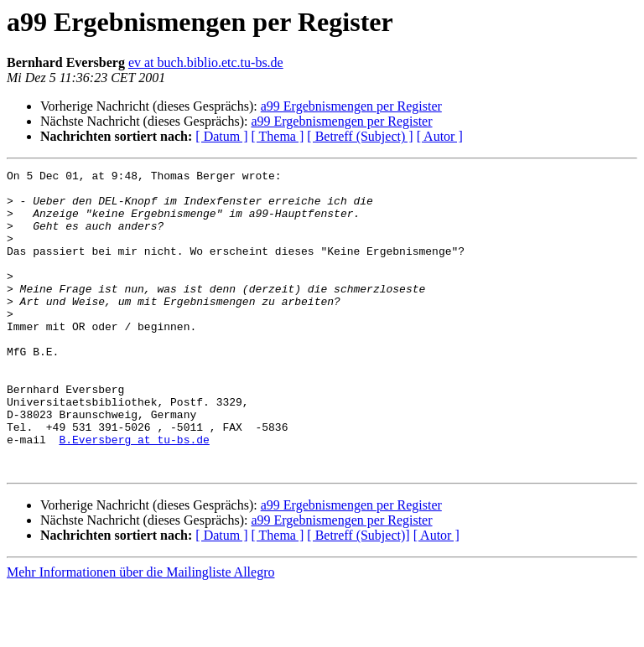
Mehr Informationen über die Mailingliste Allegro (140, 632)
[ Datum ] (221, 136)
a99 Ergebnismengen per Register (351, 106)
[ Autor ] (440, 136)
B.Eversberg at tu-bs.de (134, 494)
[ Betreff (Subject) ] (360, 136)
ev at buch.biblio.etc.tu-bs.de (206, 62)
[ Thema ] (278, 136)
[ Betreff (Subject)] (358, 595)
